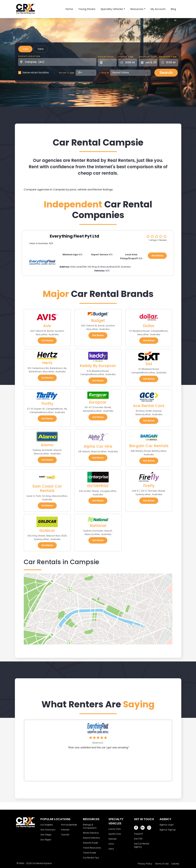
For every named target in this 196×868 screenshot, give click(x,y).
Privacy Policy (145, 864)
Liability (175, 864)
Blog (173, 9)
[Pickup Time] (130, 62)
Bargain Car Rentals (149, 446)
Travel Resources (92, 848)
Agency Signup (168, 830)
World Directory (91, 833)
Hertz (47, 363)
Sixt (149, 364)
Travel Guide (89, 853)
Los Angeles (47, 825)
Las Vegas (46, 840)
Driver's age (67, 73)
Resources (137, 9)
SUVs (111, 844)
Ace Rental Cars (149, 406)
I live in (105, 73)
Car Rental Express (42, 863)
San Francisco (48, 830)
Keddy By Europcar (98, 366)
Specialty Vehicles (112, 9)
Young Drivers (87, 9)
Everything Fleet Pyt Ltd (74, 236)
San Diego (46, 835)
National (98, 526)
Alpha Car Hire (98, 446)
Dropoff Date (148, 57)
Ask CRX (138, 839)
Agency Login (167, 825)
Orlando (65, 830)
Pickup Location (29, 56)
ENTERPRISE (98, 486)
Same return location (36, 73)
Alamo (47, 445)
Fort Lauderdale (69, 825)
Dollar (149, 326)
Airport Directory (91, 838)
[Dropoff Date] (150, 62)
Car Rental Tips (91, 858)
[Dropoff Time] (171, 62)
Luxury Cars (115, 829)
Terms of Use (162, 864)
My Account (158, 9)
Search (166, 73)
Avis (47, 326)
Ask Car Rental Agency (142, 845)
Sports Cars (115, 834)
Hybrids (113, 839)
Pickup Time (126, 57)
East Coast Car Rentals (47, 488)
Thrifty (47, 404)
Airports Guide (90, 843)
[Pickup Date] (109, 62)
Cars (25, 49)
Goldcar (47, 531)
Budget (98, 320)
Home (69, 9)
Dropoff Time (168, 57)
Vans (41, 49)
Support (138, 834)
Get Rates (157, 256)
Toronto (65, 835)
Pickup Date (106, 57)
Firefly (149, 486)
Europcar (98, 402)
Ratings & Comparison (90, 826)
